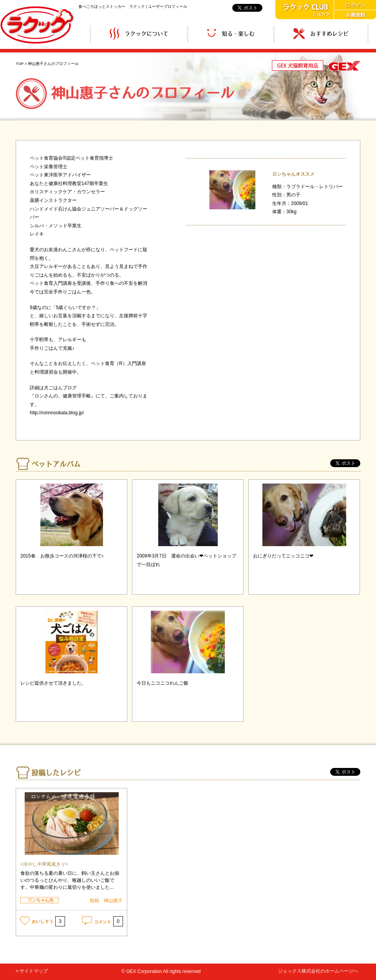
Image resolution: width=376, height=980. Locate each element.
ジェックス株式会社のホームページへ (318, 971)
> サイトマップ (32, 971)
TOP (20, 64)
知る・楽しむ (231, 34)
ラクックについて (139, 34)
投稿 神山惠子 (106, 901)
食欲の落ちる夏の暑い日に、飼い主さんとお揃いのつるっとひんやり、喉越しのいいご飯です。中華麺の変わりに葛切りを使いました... (70, 880)
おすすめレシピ (321, 34)
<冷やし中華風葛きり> (44, 864)
